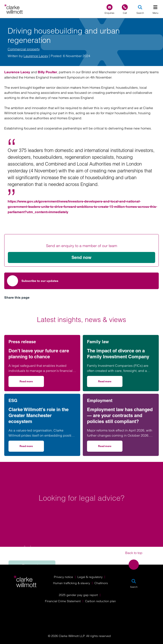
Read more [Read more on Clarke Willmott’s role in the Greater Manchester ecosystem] (32, 448)
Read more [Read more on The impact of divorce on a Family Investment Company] (110, 383)
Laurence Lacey (36, 56)
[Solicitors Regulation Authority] (136, 612)
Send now (81, 257)
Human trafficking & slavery (72, 583)
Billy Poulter (47, 72)
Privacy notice (63, 577)
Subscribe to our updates (33, 281)
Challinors (101, 583)
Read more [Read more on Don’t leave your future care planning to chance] (32, 383)
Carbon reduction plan (100, 601)
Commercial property (24, 49)
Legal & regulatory (90, 577)
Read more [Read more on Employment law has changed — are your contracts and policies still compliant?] (110, 448)
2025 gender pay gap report (78, 595)
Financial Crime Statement (63, 601)
